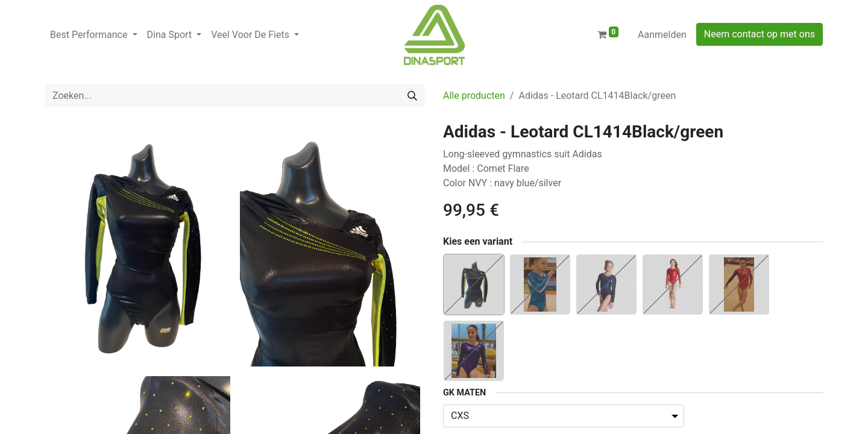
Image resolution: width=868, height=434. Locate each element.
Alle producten (474, 96)
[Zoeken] (412, 96)
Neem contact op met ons (759, 34)
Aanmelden (662, 35)
